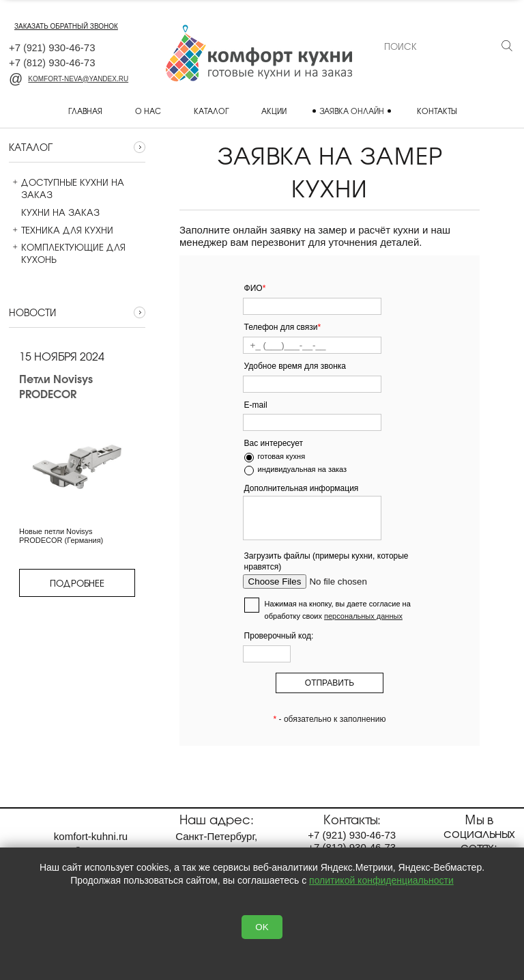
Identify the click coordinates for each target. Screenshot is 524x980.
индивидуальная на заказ (303, 469)
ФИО (255, 288)
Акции (274, 111)
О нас (148, 111)
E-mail (256, 405)
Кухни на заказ (54, 212)
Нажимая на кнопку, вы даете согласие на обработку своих (338, 610)
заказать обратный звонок (66, 26)
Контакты (437, 111)
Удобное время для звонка (295, 366)
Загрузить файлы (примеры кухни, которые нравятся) (326, 562)
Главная (85, 111)
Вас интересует (274, 443)
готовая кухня (282, 456)
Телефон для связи (283, 327)
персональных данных (363, 616)
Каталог (211, 111)
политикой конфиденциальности (381, 880)
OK (262, 927)
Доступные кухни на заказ (67, 188)
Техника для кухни (61, 230)
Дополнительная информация (302, 488)
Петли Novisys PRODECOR (56, 386)
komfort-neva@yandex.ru (69, 79)
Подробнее (77, 583)
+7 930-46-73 (52, 47)
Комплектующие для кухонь (67, 253)
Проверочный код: (279, 636)
